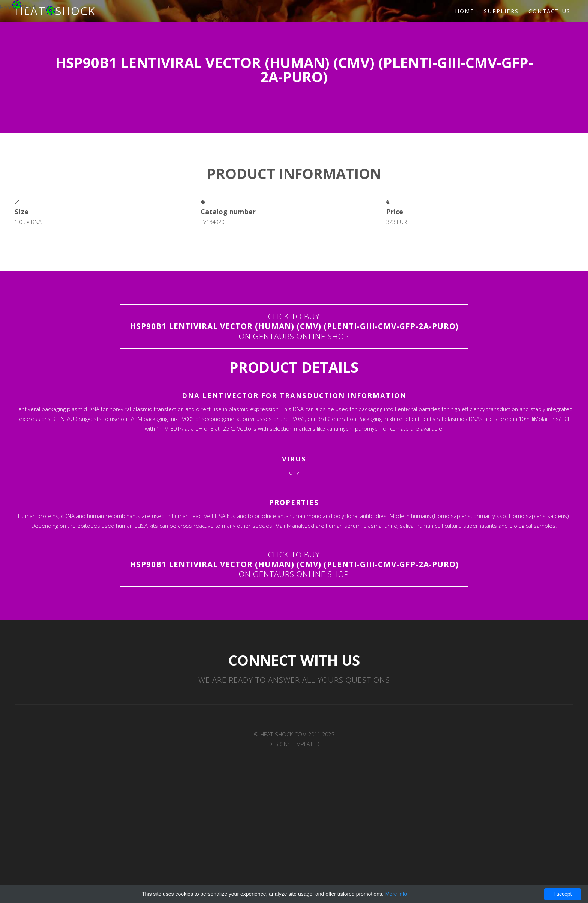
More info (396, 894)
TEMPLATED (305, 744)
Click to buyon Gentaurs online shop (294, 326)
